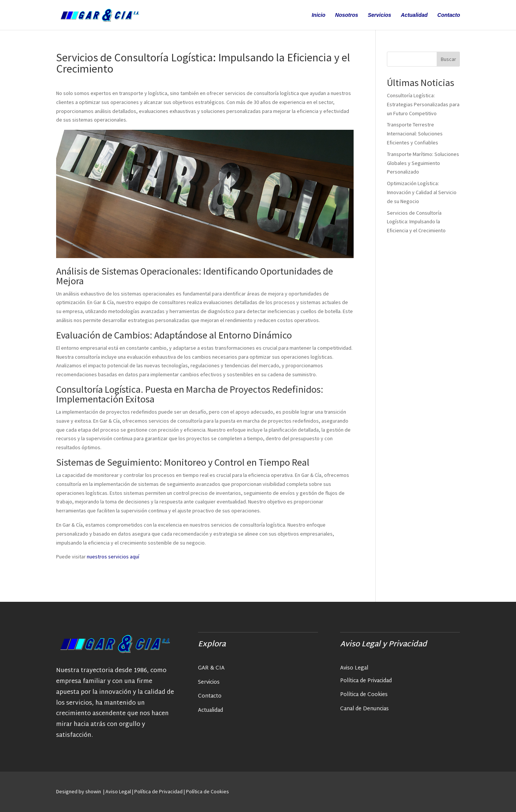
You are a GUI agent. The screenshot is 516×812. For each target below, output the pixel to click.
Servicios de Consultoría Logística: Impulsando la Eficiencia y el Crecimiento (416, 222)
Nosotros (347, 15)
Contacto (449, 15)
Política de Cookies (364, 695)
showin (94, 791)
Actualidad (414, 15)
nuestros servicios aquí (112, 557)
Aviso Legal (354, 668)
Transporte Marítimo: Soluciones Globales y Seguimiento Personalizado (423, 163)
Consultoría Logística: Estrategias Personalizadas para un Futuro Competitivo (423, 104)
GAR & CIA (211, 668)
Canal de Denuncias (364, 709)
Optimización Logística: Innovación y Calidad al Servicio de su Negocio (422, 192)
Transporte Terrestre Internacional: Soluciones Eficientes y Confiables (415, 134)
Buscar (448, 59)
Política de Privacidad (366, 681)
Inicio (319, 15)
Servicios (379, 15)
